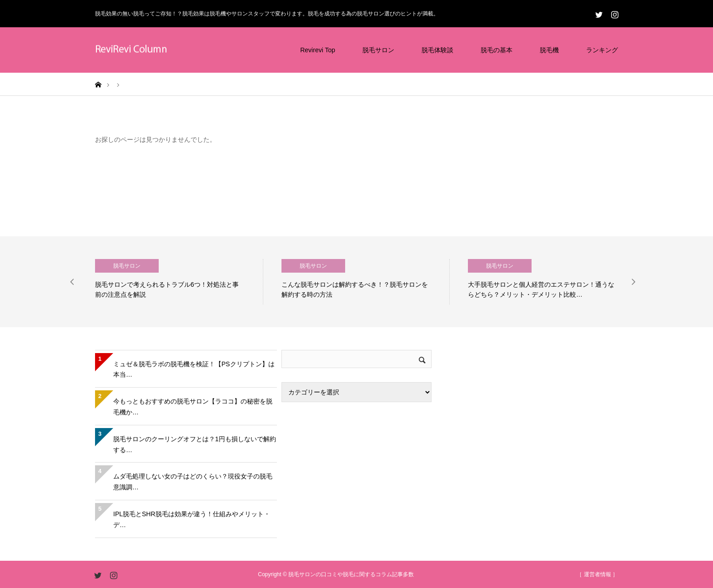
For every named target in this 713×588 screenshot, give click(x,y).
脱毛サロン (378, 50)
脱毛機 (549, 50)
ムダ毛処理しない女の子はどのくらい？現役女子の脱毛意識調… (193, 482)
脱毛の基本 (497, 50)
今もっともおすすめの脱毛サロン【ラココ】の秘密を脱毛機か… (193, 407)
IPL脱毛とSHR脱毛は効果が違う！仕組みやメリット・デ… (192, 519)
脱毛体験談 (437, 50)
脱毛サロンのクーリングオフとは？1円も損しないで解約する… (195, 444)
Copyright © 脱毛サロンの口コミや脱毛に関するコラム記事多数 (336, 574)
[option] (179, 282)
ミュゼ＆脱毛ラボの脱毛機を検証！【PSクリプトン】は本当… (194, 369)
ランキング (602, 50)
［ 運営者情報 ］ (597, 574)
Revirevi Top (318, 50)
